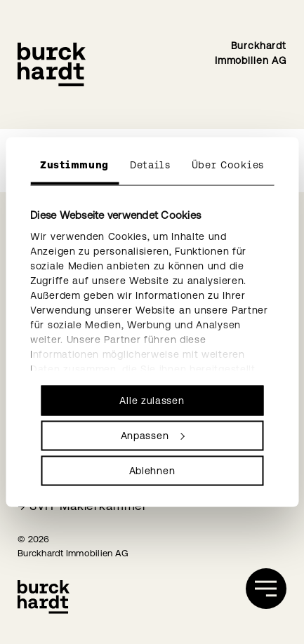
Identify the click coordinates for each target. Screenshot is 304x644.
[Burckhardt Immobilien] (52, 65)
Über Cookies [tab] (228, 165)
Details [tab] (150, 165)
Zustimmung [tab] (74, 165)
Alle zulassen (152, 401)
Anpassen (153, 436)
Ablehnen (152, 471)
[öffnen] (266, 589)
